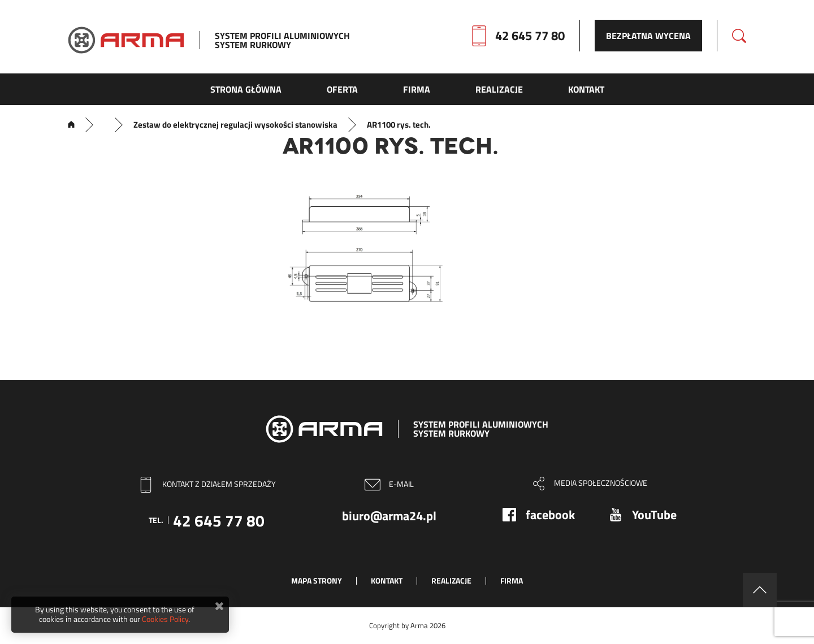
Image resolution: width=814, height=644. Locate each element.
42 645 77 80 (530, 36)
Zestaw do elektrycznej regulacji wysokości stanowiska (235, 125)
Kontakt (387, 580)
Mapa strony (317, 580)
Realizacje (451, 580)
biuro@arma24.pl (389, 516)
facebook (550, 515)
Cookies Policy (165, 619)
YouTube (654, 515)
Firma (512, 580)
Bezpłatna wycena (648, 36)
